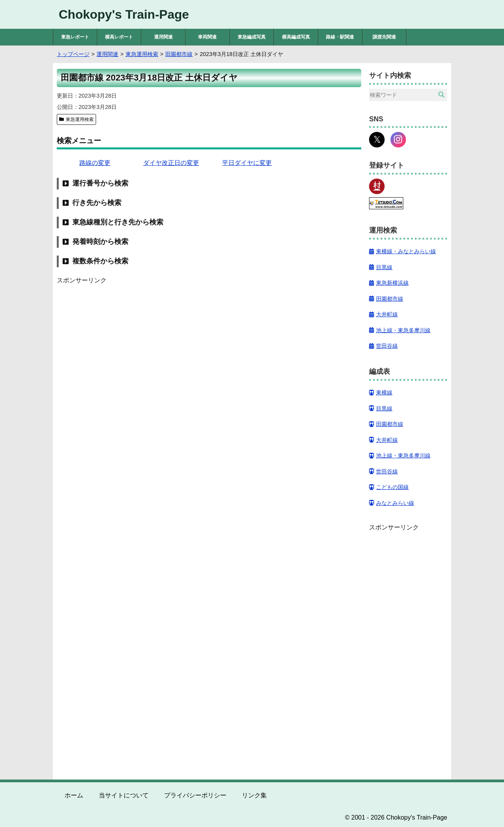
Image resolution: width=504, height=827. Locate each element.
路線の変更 (95, 163)
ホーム (74, 795)
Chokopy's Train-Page (124, 14)
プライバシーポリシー (195, 795)
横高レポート (119, 37)
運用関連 (163, 37)
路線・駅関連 (340, 37)
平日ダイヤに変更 (247, 163)
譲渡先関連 (384, 37)
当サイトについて (124, 795)
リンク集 (254, 795)
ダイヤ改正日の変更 (171, 163)
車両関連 (207, 37)
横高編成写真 (296, 37)
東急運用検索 (80, 119)
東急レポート (75, 37)
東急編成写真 (252, 37)
